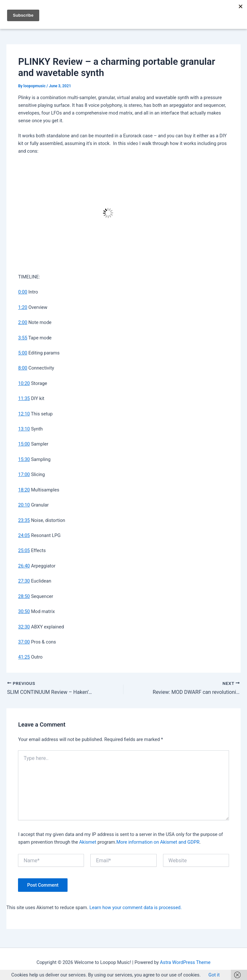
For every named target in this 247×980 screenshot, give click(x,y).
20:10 (24, 505)
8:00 (23, 368)
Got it (214, 975)
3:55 (23, 338)
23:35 (24, 520)
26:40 (24, 566)
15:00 (24, 444)
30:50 (24, 611)
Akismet (88, 842)
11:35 (24, 398)
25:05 (24, 550)
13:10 (24, 429)
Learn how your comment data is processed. (136, 908)
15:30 (24, 459)
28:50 (24, 596)
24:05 (24, 535)
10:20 (24, 383)
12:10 (24, 414)
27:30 (24, 581)
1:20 (23, 307)
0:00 (23, 292)
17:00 (24, 474)
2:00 (23, 322)
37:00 (24, 642)
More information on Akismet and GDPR (158, 842)
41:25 (24, 657)
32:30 (24, 627)
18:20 (24, 490)
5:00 (23, 353)
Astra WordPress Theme (185, 962)
